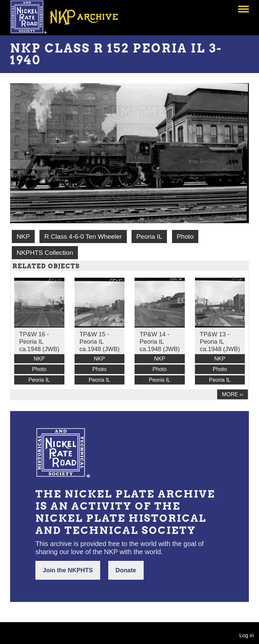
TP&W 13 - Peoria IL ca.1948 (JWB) (220, 342)
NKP (23, 236)
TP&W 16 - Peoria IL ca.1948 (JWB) (39, 342)
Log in (247, 635)
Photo (185, 236)
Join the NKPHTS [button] (68, 570)
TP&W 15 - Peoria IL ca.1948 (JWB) (100, 342)
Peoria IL (149, 236)
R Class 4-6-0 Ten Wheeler (83, 236)
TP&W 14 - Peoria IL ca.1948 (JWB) (160, 342)
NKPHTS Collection (45, 253)
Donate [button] (126, 570)
